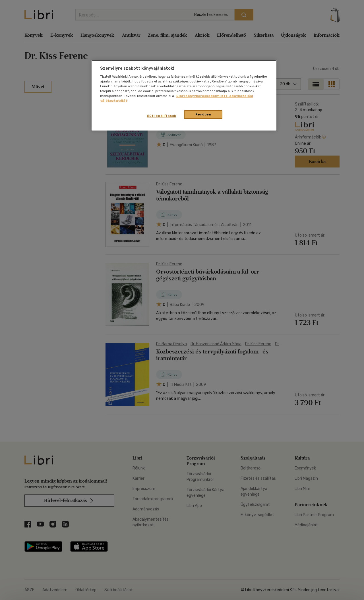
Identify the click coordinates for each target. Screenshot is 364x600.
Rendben (203, 114)
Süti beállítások (162, 116)
